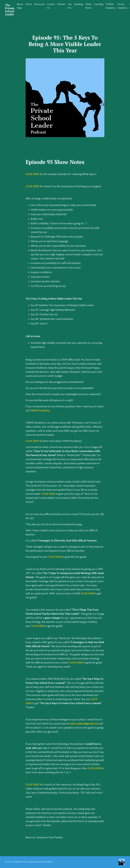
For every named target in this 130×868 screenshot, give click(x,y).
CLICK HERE (32, 174)
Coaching (99, 4)
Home (29, 4)
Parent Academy (122, 6)
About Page (20, 6)
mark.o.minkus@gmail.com (84, 724)
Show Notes (89, 6)
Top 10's (70, 6)
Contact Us (51, 6)
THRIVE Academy (110, 6)
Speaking (79, 4)
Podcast (61, 4)
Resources (39, 4)
